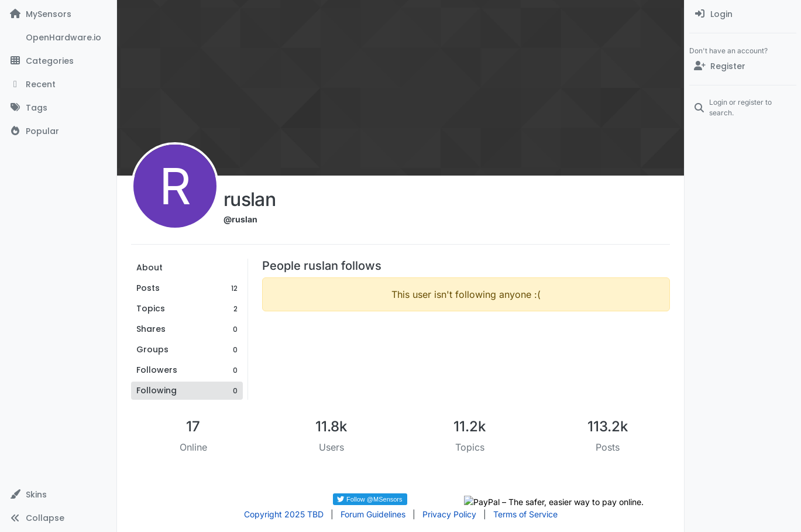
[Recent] (58, 84)
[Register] (743, 66)
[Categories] (58, 61)
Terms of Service (525, 514)
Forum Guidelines (373, 514)
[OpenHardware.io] (58, 37)
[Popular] (58, 131)
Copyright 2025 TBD (284, 514)
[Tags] (58, 108)
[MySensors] (58, 14)
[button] (58, 495)
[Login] (743, 14)
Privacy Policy (449, 514)
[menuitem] (743, 14)
